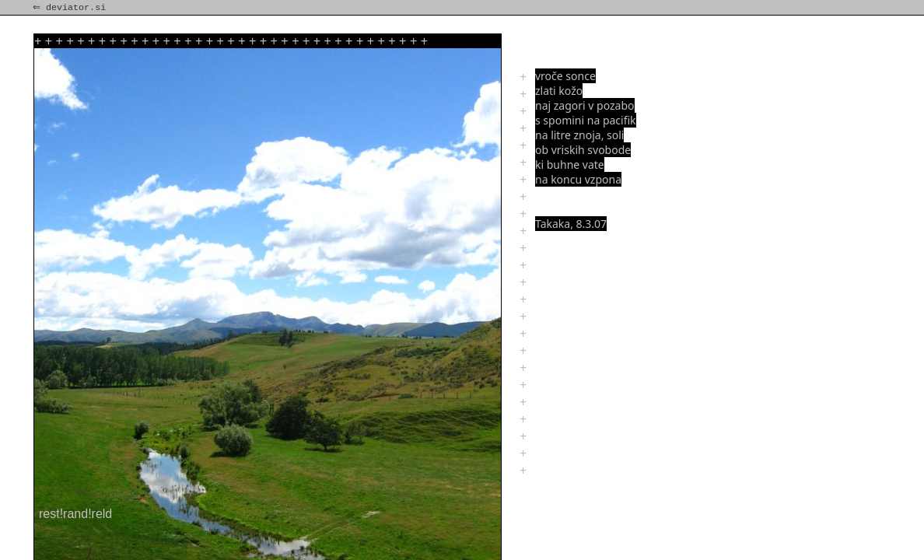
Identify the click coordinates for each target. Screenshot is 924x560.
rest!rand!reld (75, 514)
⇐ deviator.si (71, 8)
